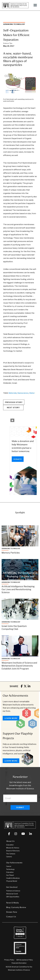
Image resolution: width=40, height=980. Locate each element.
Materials (13, 393)
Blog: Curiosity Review (16, 907)
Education (10, 845)
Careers (9, 857)
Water (32, 393)
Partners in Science (13, 891)
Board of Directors (13, 851)
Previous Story (14, 402)
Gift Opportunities (13, 897)
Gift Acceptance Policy (25, 960)
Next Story (13, 408)
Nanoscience (23, 393)
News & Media (12, 903)
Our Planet (10, 875)
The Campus (11, 854)
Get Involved (12, 887)
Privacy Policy (9, 960)
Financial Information (19, 963)
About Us (10, 841)
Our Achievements (15, 696)
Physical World (12, 881)
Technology (10, 869)
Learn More (11, 718)
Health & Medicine (13, 878)
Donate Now (12, 912)
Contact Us (11, 917)
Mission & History (13, 848)
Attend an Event (12, 894)
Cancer (9, 866)
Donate (18, 459)
